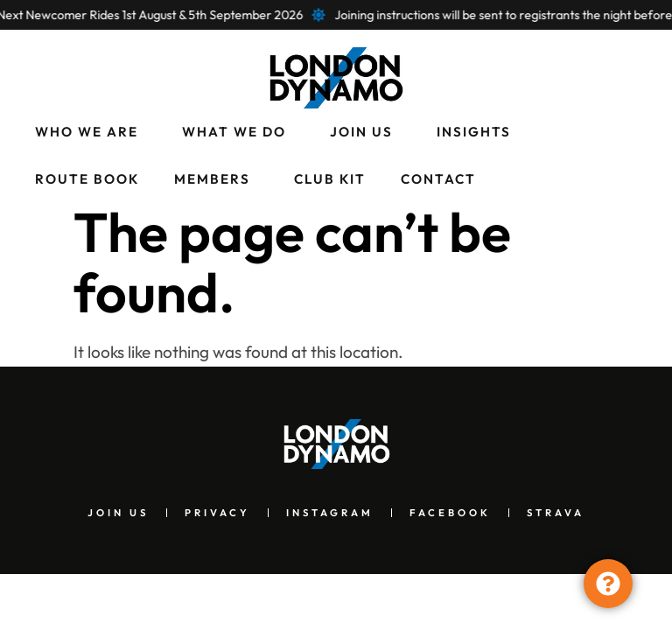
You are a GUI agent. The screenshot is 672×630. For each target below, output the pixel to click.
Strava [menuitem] (556, 513)
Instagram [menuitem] (330, 513)
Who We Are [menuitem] (87, 132)
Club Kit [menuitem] (330, 179)
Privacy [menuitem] (217, 513)
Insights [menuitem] (474, 132)
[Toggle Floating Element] (608, 584)
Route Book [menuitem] (87, 179)
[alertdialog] (336, 15)
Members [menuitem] (212, 179)
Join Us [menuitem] (361, 132)
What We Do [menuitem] (234, 132)
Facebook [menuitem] (450, 513)
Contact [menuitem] (438, 179)
